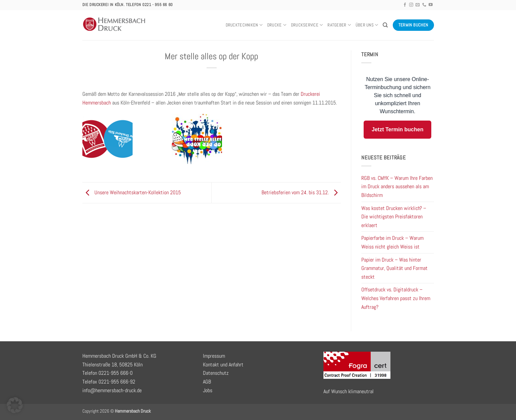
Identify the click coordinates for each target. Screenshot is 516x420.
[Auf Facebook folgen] (405, 5)
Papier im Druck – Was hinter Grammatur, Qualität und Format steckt (394, 268)
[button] (15, 405)
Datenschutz (216, 373)
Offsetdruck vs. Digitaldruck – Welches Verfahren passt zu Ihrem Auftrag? (396, 298)
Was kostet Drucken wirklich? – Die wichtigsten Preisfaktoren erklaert (394, 217)
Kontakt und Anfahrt (223, 365)
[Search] (385, 25)
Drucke (277, 25)
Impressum (214, 356)
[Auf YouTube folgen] (431, 5)
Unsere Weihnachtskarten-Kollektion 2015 (132, 192)
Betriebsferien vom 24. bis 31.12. (301, 192)
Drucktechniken (244, 25)
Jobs (208, 390)
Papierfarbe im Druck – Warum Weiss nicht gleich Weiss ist (392, 242)
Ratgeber (339, 25)
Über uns (367, 25)
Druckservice (307, 25)
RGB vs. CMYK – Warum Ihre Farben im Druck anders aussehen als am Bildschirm (397, 187)
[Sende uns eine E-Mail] (418, 5)
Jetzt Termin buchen (397, 129)
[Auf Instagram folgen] (411, 5)
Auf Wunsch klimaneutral (349, 391)
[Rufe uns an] (424, 5)
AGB (207, 382)
